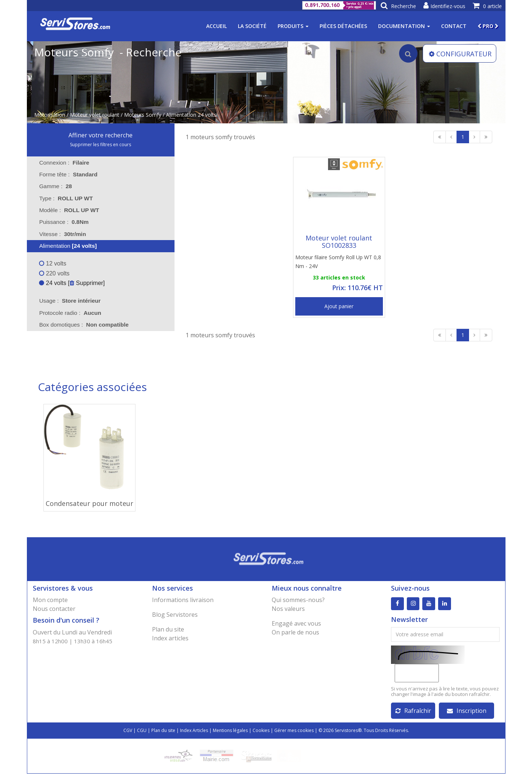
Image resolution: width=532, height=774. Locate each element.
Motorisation (50, 115)
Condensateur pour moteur (89, 503)
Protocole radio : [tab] (70, 313)
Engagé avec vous (296, 623)
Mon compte (50, 600)
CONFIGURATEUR (460, 54)
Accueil (216, 26)
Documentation (404, 26)
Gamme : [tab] (55, 186)
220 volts (54, 273)
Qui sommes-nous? (298, 600)
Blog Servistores (175, 615)
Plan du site (168, 629)
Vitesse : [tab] (62, 234)
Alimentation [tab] (63, 246)
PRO (488, 26)
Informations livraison (183, 600)
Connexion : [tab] (64, 163)
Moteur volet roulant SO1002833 (339, 242)
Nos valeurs (288, 609)
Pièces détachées (343, 26)
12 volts (53, 263)
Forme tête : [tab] (68, 174)
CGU (142, 731)
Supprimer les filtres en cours (101, 145)
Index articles (170, 638)
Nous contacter (54, 609)
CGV (128, 731)
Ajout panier (339, 306)
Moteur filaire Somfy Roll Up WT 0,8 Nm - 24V (338, 262)
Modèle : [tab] (69, 210)
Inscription (467, 711)
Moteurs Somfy (143, 115)
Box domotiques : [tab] (84, 325)
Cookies (261, 731)
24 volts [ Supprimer (71, 283)
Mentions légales (230, 731)
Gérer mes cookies (294, 731)
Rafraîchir (413, 711)
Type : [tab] (66, 198)
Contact (454, 26)
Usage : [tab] (70, 301)
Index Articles (194, 731)
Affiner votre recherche (101, 135)
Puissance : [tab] (64, 222)
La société (252, 26)
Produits (293, 26)
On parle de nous (295, 632)
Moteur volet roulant (95, 115)
